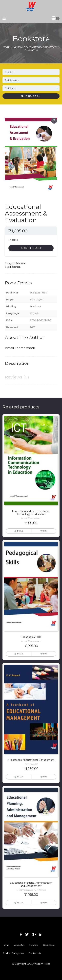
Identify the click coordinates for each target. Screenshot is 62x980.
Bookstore (49, 945)
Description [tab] (17, 363)
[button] (54, 121)
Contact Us (35, 953)
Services (34, 945)
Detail (20, 531)
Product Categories (13, 953)
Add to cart (31, 248)
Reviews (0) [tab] (17, 377)
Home (6, 47)
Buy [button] (45, 531)
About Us (19, 945)
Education (19, 47)
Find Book (31, 96)
